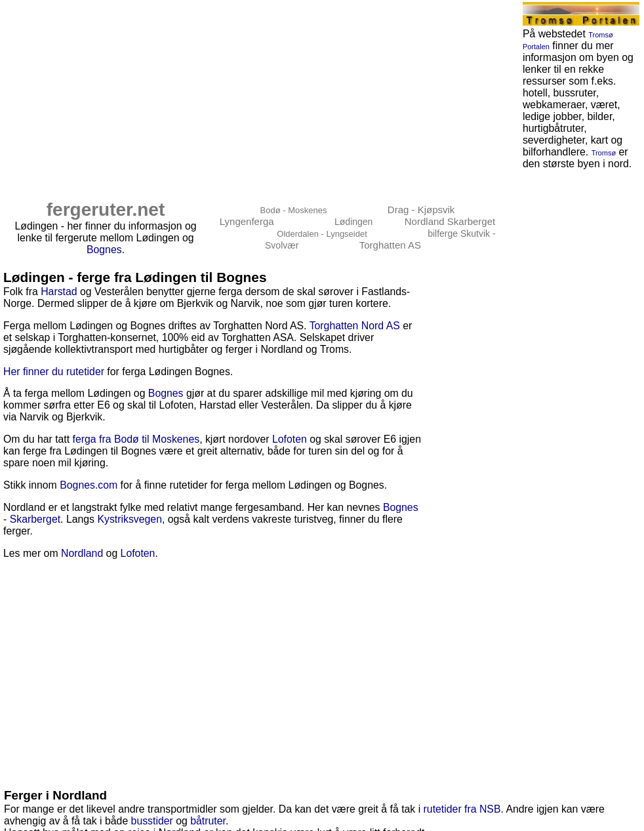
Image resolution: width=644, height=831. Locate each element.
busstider (152, 821)
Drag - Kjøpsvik (421, 210)
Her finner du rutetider (54, 372)
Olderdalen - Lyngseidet (322, 234)
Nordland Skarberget (450, 221)
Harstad (59, 292)
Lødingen (353, 222)
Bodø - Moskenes (294, 210)
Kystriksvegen (130, 519)
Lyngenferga (247, 221)
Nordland (82, 553)
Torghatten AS (390, 245)
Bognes (104, 250)
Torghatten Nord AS (355, 326)
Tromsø (604, 153)
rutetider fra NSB (462, 809)
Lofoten (290, 439)
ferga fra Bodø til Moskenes (136, 439)
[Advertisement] (224, 93)
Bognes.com (89, 485)
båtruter (208, 821)
